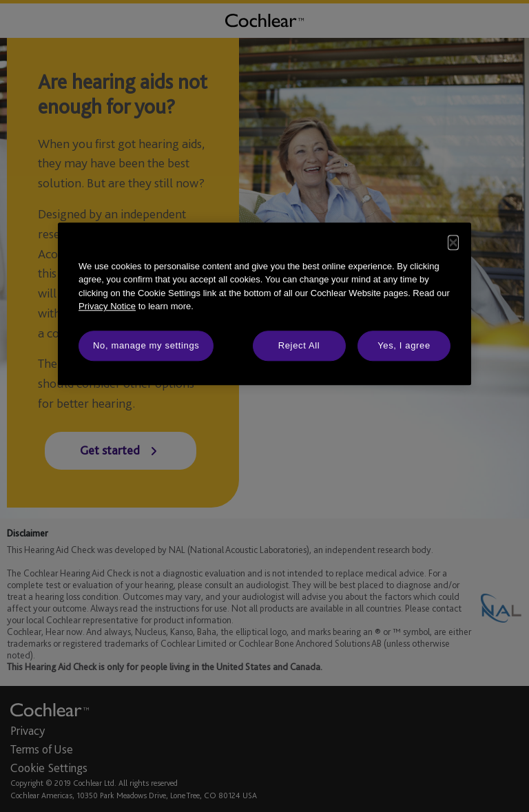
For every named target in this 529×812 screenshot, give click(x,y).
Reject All (299, 345)
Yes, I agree (404, 345)
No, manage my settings (146, 345)
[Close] (453, 242)
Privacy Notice (107, 307)
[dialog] (264, 304)
